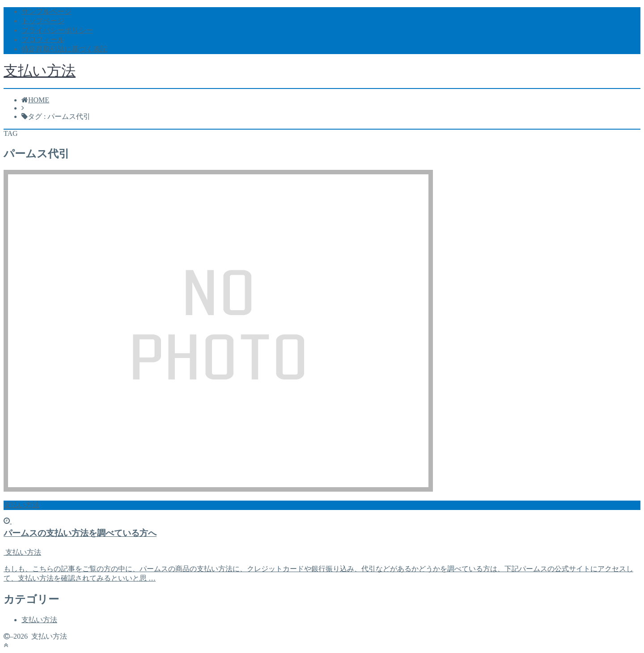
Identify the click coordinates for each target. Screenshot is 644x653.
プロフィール (43, 40)
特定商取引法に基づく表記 (64, 49)
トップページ (43, 21)
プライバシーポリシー (57, 30)
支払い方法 (40, 71)
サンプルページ (47, 11)
